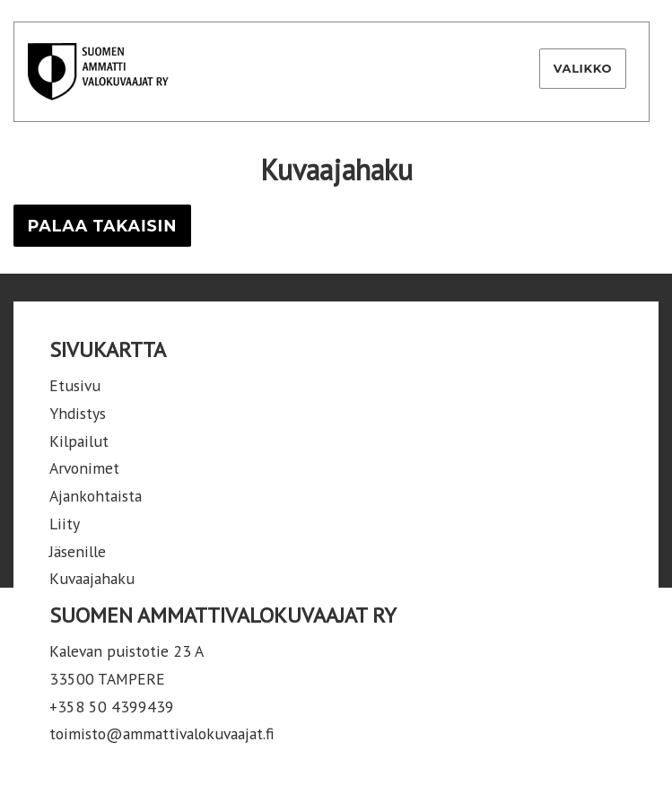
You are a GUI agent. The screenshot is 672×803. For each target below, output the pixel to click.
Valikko (583, 68)
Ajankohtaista (96, 496)
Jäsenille (78, 551)
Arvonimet (84, 468)
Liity (65, 524)
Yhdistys (78, 413)
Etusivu (75, 385)
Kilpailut (79, 441)
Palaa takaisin (102, 226)
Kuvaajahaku (92, 578)
